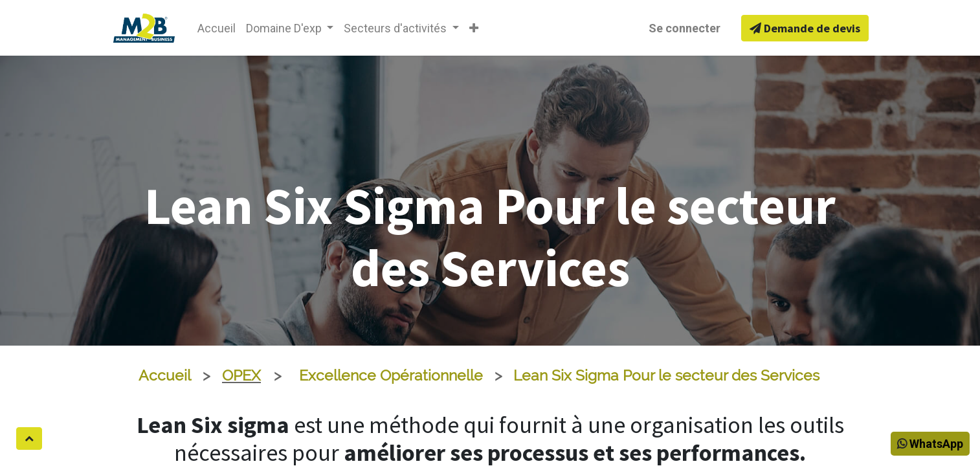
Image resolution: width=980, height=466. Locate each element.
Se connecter (685, 28)
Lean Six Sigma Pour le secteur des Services (666, 375)
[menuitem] (217, 28)
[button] (474, 28)
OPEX (241, 375)
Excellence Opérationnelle (391, 375)
